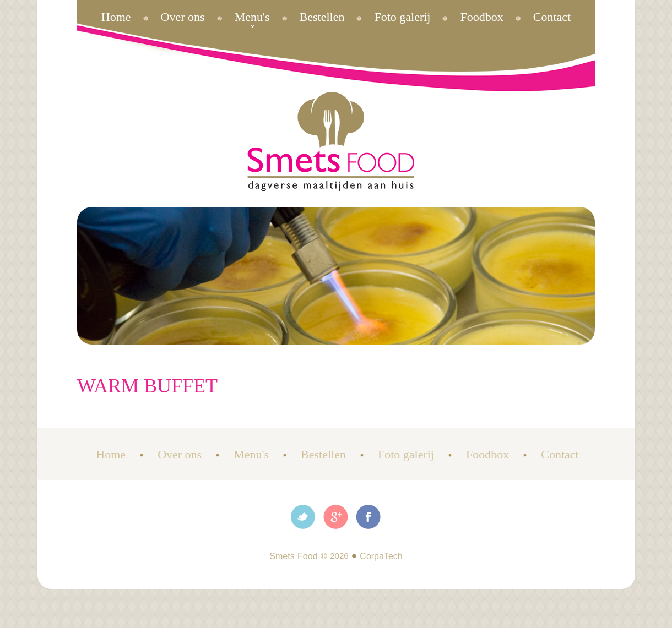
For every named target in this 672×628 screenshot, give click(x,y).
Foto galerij (402, 17)
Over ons (183, 17)
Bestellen (322, 17)
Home (116, 17)
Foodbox (481, 17)
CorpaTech (381, 556)
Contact (552, 17)
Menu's (252, 17)
